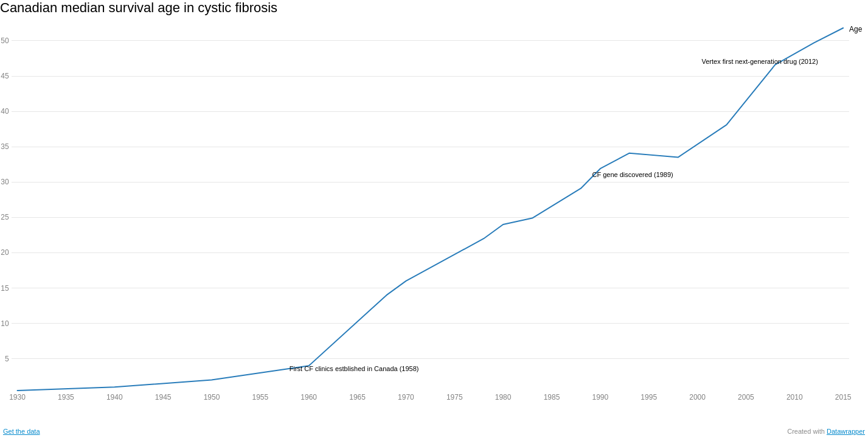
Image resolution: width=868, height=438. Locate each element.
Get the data (22, 431)
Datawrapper (846, 431)
